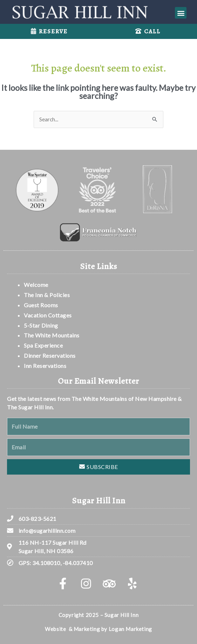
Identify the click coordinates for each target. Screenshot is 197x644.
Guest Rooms (41, 305)
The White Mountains (52, 335)
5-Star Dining (41, 325)
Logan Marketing (130, 629)
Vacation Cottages (48, 315)
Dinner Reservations (50, 355)
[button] (181, 13)
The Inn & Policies (47, 295)
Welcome (37, 285)
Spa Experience (43, 345)
